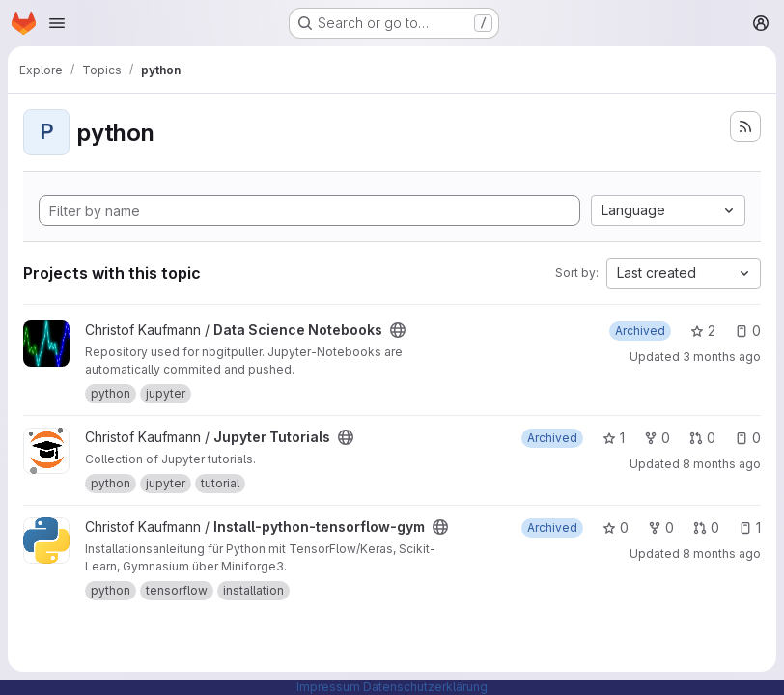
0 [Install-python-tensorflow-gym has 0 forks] (661, 528)
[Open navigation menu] (57, 23)
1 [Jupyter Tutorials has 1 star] (614, 438)
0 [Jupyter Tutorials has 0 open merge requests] (702, 438)
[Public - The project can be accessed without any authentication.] (398, 330)
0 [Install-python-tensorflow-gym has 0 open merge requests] (706, 528)
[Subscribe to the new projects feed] (745, 126)
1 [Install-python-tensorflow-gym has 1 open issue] (750, 528)
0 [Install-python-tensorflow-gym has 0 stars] (616, 528)
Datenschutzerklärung (425, 687)
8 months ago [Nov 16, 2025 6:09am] (722, 464)
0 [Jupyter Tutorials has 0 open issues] (748, 438)
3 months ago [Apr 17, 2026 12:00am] (722, 357)
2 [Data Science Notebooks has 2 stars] (703, 331)
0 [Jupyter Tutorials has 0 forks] (657, 438)
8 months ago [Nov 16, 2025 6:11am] (722, 554)
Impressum (328, 687)
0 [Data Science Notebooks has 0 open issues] (748, 331)
